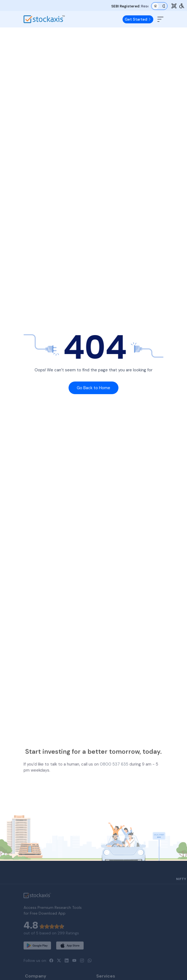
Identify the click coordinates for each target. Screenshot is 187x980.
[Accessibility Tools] (182, 6)
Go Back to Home (93, 388)
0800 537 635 (114, 779)
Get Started (138, 19)
